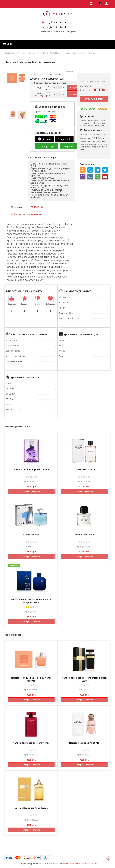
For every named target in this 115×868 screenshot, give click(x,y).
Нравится (12, 304)
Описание (17, 207)
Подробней (64, 139)
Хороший (25, 304)
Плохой (37, 304)
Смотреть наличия (31, 491)
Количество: (86, 90)
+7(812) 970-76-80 (59, 22)
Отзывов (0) (36, 207)
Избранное (50, 304)
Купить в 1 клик (94, 99)
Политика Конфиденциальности (82, 863)
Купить (75, 88)
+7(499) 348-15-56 (59, 27)
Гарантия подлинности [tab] (26, 214)
